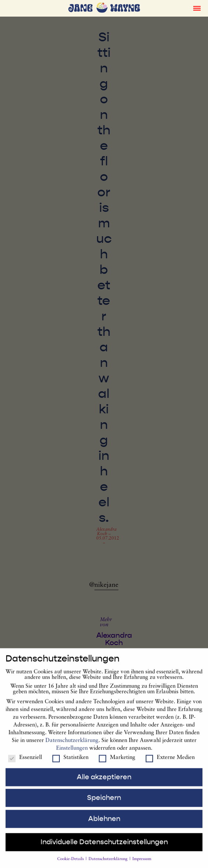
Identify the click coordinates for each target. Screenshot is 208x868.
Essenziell (25, 763)
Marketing (117, 763)
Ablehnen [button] (104, 823)
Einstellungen (72, 753)
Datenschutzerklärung (72, 745)
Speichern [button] (104, 803)
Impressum (142, 864)
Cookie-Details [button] (71, 864)
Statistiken (70, 763)
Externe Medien (170, 763)
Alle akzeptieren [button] (104, 782)
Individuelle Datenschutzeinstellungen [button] (104, 847)
